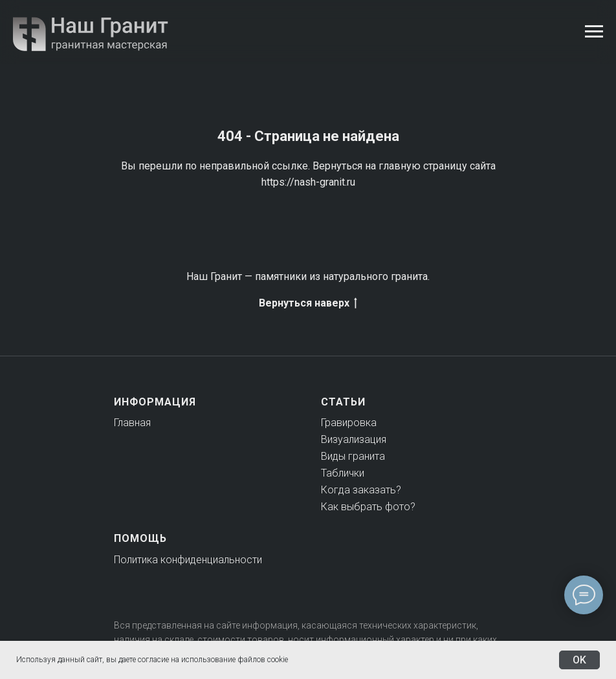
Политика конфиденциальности (188, 560)
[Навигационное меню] (594, 32)
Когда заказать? (361, 490)
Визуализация (354, 439)
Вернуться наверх (308, 304)
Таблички (343, 473)
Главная (132, 423)
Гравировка (349, 423)
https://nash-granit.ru (308, 182)
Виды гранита (353, 456)
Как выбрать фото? (368, 507)
